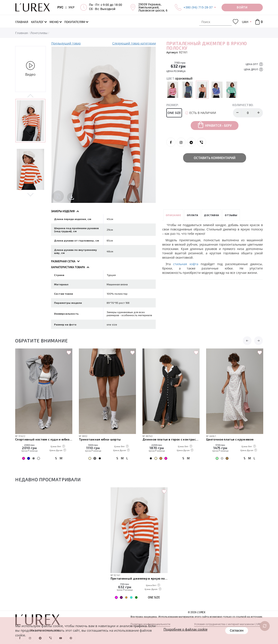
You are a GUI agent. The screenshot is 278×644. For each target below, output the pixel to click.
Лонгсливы (39, 33)
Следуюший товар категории (134, 43)
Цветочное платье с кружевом (230, 439)
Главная (22, 33)
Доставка (211, 215)
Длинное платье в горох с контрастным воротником (171, 439)
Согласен (237, 630)
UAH (245, 22)
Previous (31, 96)
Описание (173, 215)
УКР (71, 7)
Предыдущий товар (66, 43)
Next (31, 194)
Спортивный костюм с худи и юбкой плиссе (44, 439)
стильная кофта (186, 264)
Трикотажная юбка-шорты (100, 439)
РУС (60, 7)
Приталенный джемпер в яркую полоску (139, 578)
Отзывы (231, 215)
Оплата (192, 215)
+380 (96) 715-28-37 (198, 7)
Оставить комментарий (215, 158)
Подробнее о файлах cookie (185, 629)
